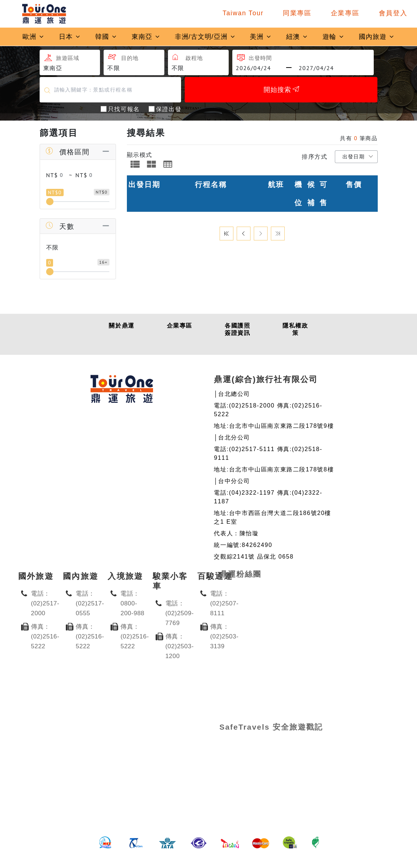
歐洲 (33, 37)
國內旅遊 (377, 37)
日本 (70, 37)
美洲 (261, 37)
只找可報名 (124, 109)
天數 (60, 226)
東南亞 (146, 37)
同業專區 (297, 13)
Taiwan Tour (243, 13)
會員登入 (393, 13)
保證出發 (169, 109)
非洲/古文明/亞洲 (205, 37)
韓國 (106, 37)
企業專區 (345, 13)
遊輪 (333, 37)
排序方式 (314, 157)
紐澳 (297, 37)
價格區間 (67, 152)
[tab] (135, 164)
